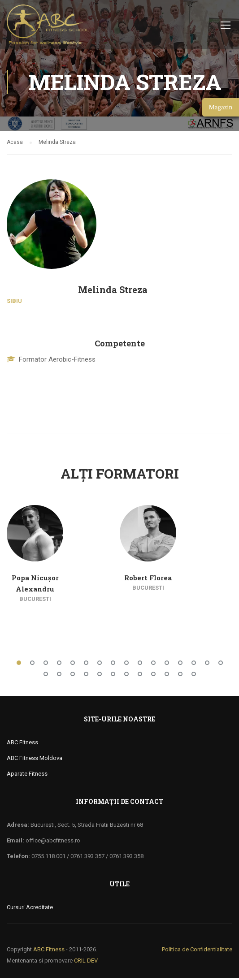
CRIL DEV (86, 963)
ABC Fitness (22, 745)
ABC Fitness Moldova (35, 760)
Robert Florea (148, 580)
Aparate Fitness (27, 776)
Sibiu (14, 303)
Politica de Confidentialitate (197, 952)
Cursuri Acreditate (30, 909)
